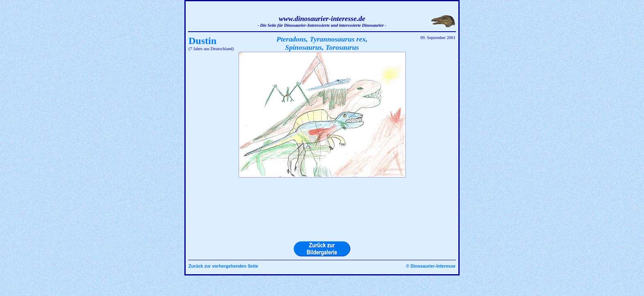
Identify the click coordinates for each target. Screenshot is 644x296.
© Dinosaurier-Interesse (431, 266)
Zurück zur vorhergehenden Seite (223, 266)
